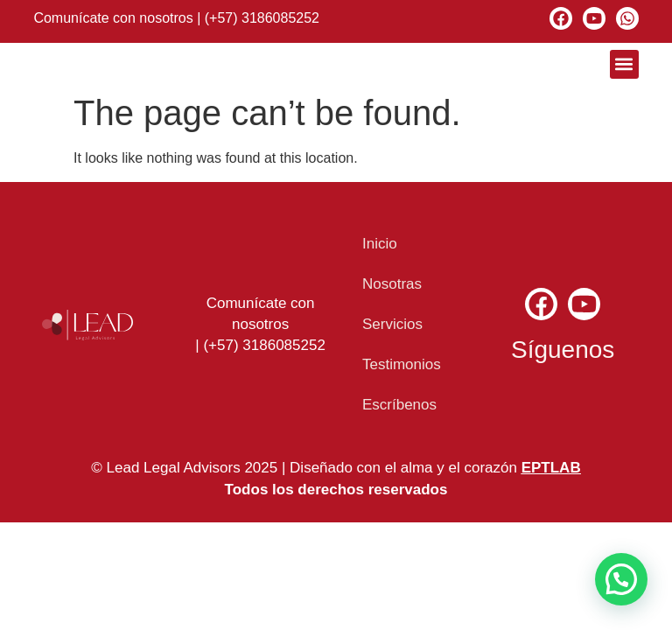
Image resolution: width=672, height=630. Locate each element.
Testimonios (402, 364)
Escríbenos (399, 405)
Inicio (380, 244)
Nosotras (392, 284)
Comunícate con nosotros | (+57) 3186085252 (176, 18)
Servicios (392, 324)
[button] (624, 64)
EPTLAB (551, 468)
